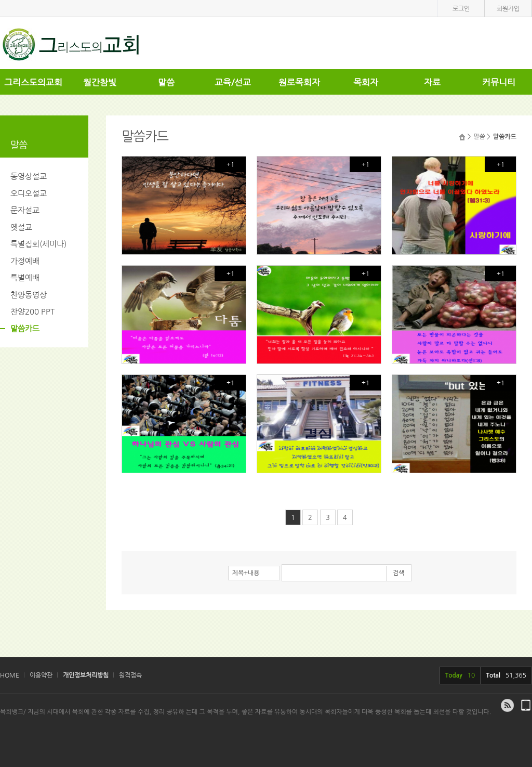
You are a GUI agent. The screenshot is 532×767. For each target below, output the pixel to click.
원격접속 (130, 675)
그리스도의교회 (33, 82)
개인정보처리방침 (86, 675)
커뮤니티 (499, 82)
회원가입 (508, 8)
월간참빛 (100, 82)
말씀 (166, 82)
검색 (398, 573)
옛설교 (21, 227)
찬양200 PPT (32, 311)
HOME (10, 675)
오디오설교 (29, 193)
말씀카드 (25, 328)
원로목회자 (299, 82)
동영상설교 (29, 176)
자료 (432, 82)
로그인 (461, 8)
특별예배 (25, 277)
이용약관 (41, 675)
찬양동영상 (29, 295)
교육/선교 (233, 82)
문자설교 (25, 210)
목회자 (366, 82)
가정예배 (25, 261)
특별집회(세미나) (38, 244)
